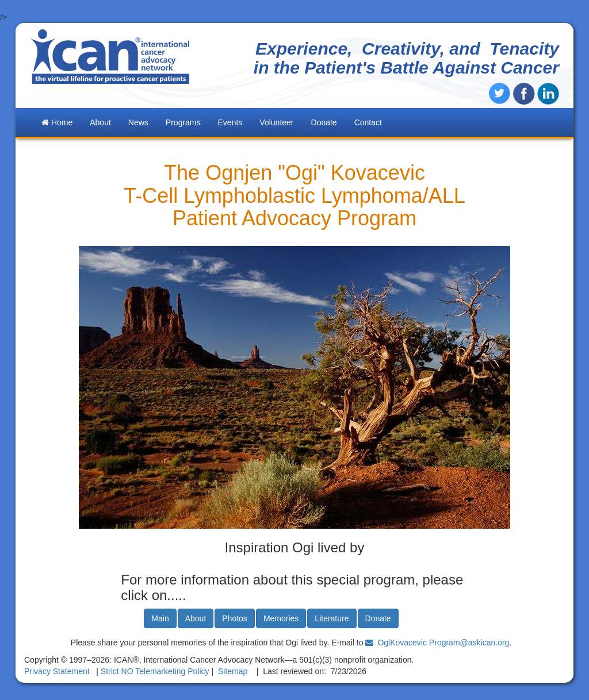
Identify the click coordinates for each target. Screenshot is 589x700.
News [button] (138, 122)
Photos (235, 618)
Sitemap (233, 671)
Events (230, 122)
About (196, 618)
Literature (332, 618)
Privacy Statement (57, 671)
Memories (281, 618)
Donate (324, 122)
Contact (368, 122)
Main (160, 618)
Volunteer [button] (276, 122)
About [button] (100, 122)
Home (57, 122)
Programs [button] (183, 122)
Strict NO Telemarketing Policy (155, 671)
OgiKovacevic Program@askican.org (443, 643)
